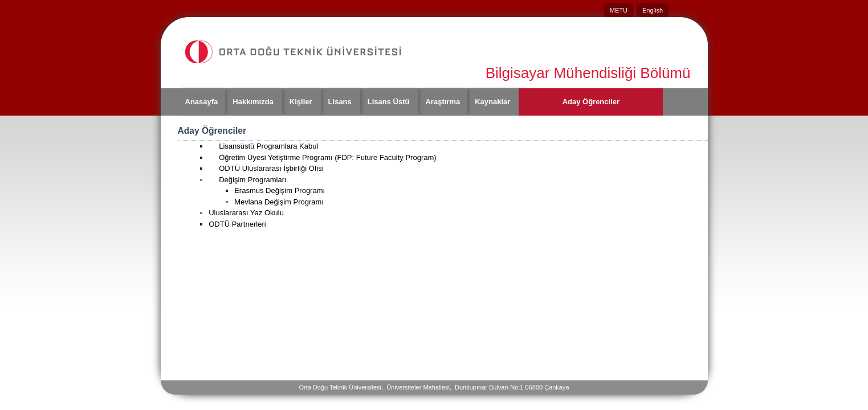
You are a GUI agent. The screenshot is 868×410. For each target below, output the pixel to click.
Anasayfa (202, 102)
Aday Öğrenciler (591, 102)
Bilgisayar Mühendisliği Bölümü (588, 73)
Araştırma (443, 102)
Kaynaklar (492, 102)
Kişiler (301, 102)
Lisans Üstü (389, 102)
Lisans (340, 102)
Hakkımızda (253, 102)
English (653, 10)
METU (619, 10)
